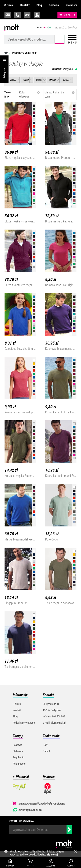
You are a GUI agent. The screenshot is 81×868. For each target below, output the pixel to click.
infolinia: (17, 15)
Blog (39, 5)
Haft (45, 745)
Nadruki (47, 751)
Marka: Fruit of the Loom (60, 94)
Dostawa (54, 5)
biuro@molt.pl (8, 15)
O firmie (9, 5)
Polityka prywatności (24, 723)
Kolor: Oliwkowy (30, 94)
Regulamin (18, 757)
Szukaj (60, 39)
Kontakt (25, 5)
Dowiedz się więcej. (48, 854)
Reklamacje (19, 764)
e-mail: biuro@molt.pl (54, 723)
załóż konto (37, 15)
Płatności (71, 5)
